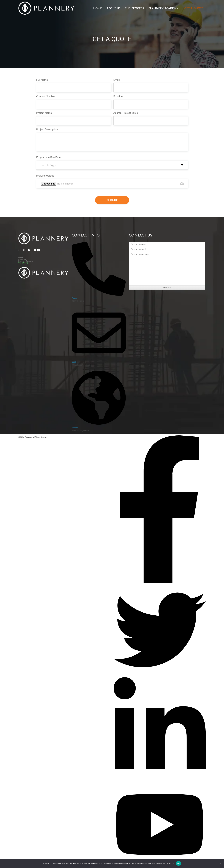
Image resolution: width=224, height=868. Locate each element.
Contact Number (46, 96)
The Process (134, 8)
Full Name (42, 80)
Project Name (44, 113)
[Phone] (99, 295)
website (75, 428)
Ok (178, 863)
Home (98, 8)
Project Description (47, 129)
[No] (220, 863)
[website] (99, 425)
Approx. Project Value (126, 113)
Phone (74, 298)
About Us (114, 8)
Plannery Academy (163, 8)
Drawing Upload (45, 176)
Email (117, 80)
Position (118, 96)
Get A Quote (194, 8)
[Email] (99, 359)
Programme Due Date (48, 157)
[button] (164, 9)
